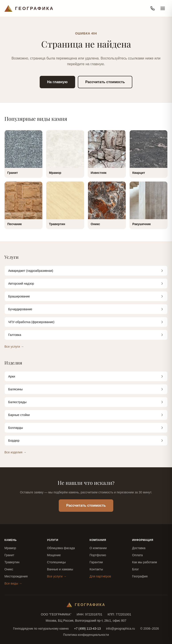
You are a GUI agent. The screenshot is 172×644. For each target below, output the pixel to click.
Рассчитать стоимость (105, 82)
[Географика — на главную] (29, 8)
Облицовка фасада (61, 548)
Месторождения (16, 576)
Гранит (9, 555)
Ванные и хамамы (60, 569)
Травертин (12, 562)
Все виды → (13, 583)
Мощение (54, 555)
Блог (135, 569)
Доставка (139, 548)
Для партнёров (100, 576)
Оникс (9, 569)
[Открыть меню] (163, 8)
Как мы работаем (145, 562)
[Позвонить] (152, 8)
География (140, 576)
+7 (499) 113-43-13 (87, 629)
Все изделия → (15, 452)
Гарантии (96, 562)
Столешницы (56, 562)
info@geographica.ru (120, 629)
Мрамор (10, 548)
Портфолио (98, 555)
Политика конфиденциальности (86, 635)
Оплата (137, 555)
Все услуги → (14, 347)
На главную (57, 82)
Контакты (96, 569)
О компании (98, 548)
